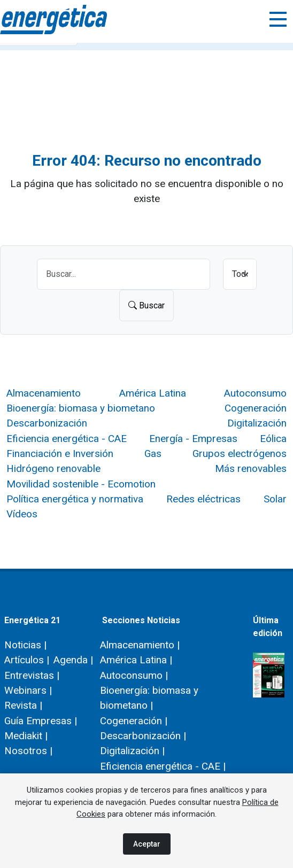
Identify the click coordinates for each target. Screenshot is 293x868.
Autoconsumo (255, 393)
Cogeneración (256, 408)
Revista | (23, 705)
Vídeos (22, 514)
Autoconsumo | (134, 675)
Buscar (146, 305)
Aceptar (147, 844)
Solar (275, 499)
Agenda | (73, 660)
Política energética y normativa (75, 499)
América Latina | (136, 660)
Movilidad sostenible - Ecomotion (81, 484)
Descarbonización (47, 423)
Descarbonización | (143, 736)
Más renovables (251, 468)
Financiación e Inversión (60, 454)
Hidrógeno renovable (53, 468)
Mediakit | (26, 736)
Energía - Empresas (193, 439)
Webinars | (28, 690)
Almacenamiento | (140, 645)
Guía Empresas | (41, 721)
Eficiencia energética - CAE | (163, 766)
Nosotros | (28, 751)
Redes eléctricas (203, 499)
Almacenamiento (44, 393)
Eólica (273, 439)
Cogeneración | (134, 721)
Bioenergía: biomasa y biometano (81, 408)
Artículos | (27, 660)
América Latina (153, 393)
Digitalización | (132, 751)
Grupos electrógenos (240, 454)
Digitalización (257, 423)
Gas (153, 454)
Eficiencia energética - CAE (67, 439)
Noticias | (25, 645)
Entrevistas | (32, 675)
